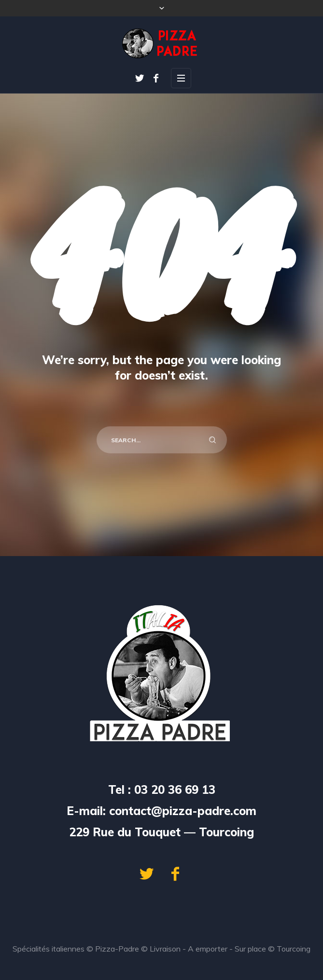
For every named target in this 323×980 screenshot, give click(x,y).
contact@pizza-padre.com (183, 811)
